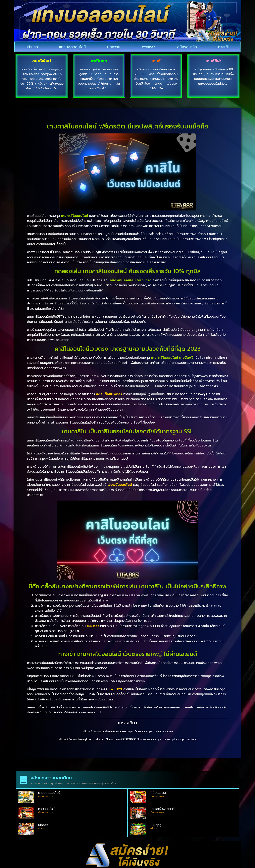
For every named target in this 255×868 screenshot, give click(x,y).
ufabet (43, 825)
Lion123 (116, 689)
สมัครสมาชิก (187, 47)
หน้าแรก (32, 47)
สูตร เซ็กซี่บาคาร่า (109, 394)
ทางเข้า (224, 47)
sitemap (149, 47)
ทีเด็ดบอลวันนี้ (159, 793)
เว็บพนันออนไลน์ (120, 485)
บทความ (114, 47)
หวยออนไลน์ (46, 809)
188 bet (93, 626)
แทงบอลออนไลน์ (72, 47)
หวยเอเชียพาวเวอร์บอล (165, 809)
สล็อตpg (156, 825)
